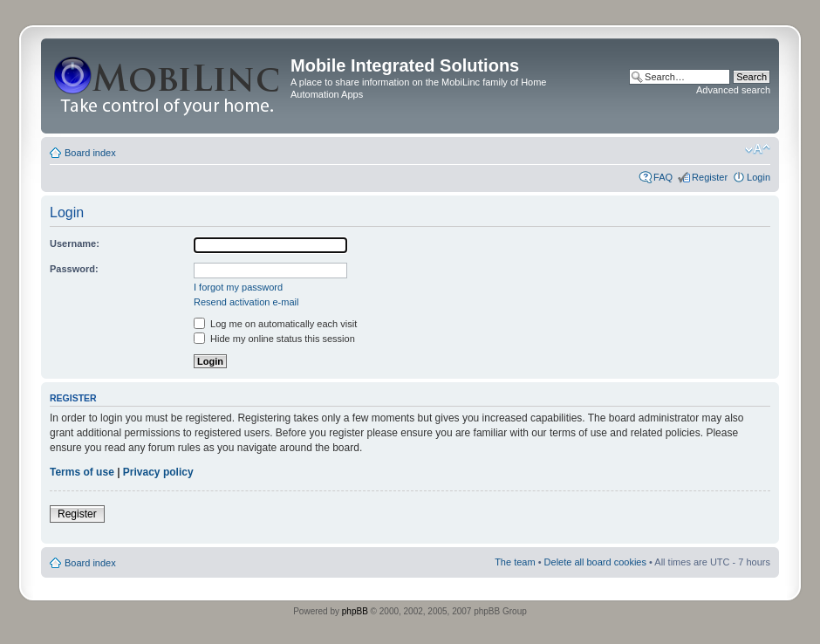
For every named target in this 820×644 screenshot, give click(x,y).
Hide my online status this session (274, 339)
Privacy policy (158, 472)
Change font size (758, 149)
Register (710, 177)
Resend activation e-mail (246, 302)
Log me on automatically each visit (275, 324)
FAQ (663, 177)
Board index (90, 153)
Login (758, 177)
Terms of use (82, 472)
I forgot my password (238, 287)
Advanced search (733, 90)
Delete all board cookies (595, 562)
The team (515, 562)
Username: (75, 243)
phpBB (355, 611)
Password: (74, 269)
